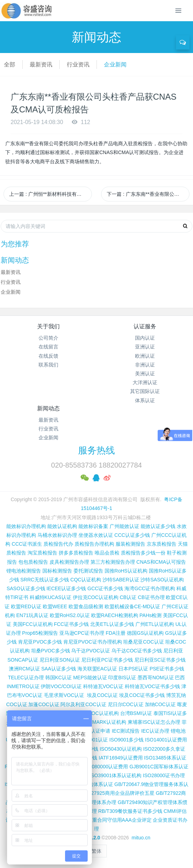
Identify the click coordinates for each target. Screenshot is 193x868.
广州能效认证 (124, 526)
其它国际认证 (145, 391)
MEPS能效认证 (90, 678)
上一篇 (51, 194)
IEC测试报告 (126, 731)
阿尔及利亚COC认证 (83, 704)
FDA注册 (116, 633)
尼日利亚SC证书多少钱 (160, 660)
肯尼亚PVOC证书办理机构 (93, 642)
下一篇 (148, 194)
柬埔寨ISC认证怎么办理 (154, 722)
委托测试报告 (88, 571)
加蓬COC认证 (44, 704)
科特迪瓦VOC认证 (103, 686)
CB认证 (128, 597)
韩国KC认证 (59, 678)
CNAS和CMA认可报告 (161, 562)
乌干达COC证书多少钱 (137, 651)
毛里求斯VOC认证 (64, 695)
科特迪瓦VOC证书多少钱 (152, 686)
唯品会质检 (107, 553)
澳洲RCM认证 (24, 669)
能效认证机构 (62, 526)
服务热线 (96, 450)
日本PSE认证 (133, 669)
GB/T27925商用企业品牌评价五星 (117, 793)
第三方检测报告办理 (113, 562)
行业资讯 (78, 64)
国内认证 (145, 338)
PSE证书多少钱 (167, 669)
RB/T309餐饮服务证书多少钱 (130, 811)
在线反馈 (48, 356)
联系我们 (48, 365)
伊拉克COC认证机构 (96, 597)
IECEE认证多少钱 (66, 588)
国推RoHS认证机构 (126, 571)
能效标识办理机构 (26, 526)
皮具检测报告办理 (69, 562)
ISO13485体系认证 (165, 758)
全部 (10, 64)
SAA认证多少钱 (59, 669)
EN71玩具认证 (32, 615)
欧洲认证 (145, 356)
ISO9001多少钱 (126, 740)
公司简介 (48, 338)
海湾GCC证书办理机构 (150, 588)
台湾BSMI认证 (136, 713)
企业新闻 (115, 64)
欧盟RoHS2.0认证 (70, 615)
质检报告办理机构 (94, 544)
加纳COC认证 (160, 704)
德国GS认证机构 (145, 633)
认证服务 (145, 326)
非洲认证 (145, 365)
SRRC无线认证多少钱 (45, 580)
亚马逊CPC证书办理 (82, 633)
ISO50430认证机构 (121, 749)
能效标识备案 (93, 526)
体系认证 (145, 400)
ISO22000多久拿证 (164, 749)
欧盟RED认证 (26, 606)
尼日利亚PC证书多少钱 (107, 660)
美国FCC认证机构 (33, 624)
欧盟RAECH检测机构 (115, 615)
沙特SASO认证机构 (162, 580)
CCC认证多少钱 (132, 535)
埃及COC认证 (102, 695)
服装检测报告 (130, 544)
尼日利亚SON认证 (60, 660)
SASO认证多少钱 (26, 588)
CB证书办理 (151, 597)
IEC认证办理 (155, 731)
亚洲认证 (145, 347)
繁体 (96, 851)
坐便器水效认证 (96, 535)
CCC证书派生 (27, 544)
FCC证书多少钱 (71, 624)
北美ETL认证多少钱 (112, 624)
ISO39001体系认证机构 (115, 775)
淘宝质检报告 (42, 553)
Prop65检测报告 (40, 633)
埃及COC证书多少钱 (142, 695)
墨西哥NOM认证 (156, 678)
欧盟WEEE (55, 606)
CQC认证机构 (86, 580)
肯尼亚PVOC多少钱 (40, 642)
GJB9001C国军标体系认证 (159, 767)
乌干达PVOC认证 (90, 651)
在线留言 (48, 347)
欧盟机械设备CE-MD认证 (133, 606)
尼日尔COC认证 (126, 704)
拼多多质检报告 (76, 553)
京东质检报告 (162, 544)
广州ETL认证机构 (155, 624)
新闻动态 (48, 408)
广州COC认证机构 (98, 713)
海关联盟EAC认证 (97, 669)
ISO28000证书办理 (164, 775)
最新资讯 (41, 64)
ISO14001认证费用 (166, 740)
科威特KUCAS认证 (51, 597)
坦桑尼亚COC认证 (143, 642)
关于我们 (48, 326)
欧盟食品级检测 (86, 606)
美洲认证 (145, 374)
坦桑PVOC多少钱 (51, 651)
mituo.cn (141, 838)
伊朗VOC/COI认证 (61, 686)
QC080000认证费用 (106, 767)
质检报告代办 (58, 544)
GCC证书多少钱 (105, 588)
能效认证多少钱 (158, 526)
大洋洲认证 (145, 382)
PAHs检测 (151, 615)
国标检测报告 (57, 571)
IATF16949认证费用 (121, 758)
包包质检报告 (33, 562)
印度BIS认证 (122, 678)
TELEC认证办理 (26, 678)
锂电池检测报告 (24, 571)
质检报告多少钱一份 (143, 553)
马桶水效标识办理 (57, 535)
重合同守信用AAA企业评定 (122, 820)
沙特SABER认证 (121, 580)
